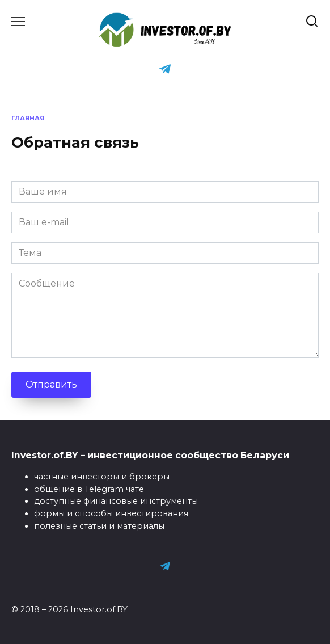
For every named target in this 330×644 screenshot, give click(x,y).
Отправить (51, 384)
